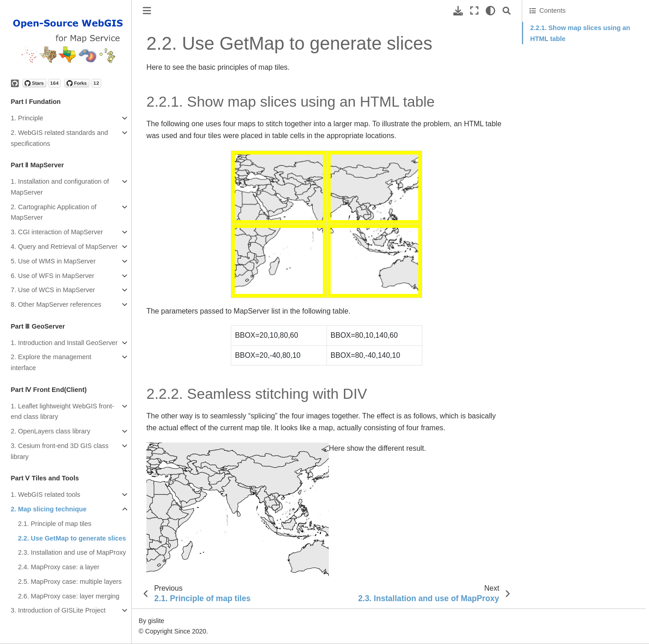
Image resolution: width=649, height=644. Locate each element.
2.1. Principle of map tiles (55, 524)
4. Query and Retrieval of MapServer (64, 247)
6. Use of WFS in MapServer (53, 276)
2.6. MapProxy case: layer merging (69, 596)
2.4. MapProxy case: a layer (59, 567)
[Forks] (83, 83)
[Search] (507, 11)
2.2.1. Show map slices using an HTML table (580, 33)
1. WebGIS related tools (46, 495)
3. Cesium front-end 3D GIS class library (60, 451)
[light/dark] (491, 11)
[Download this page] (458, 11)
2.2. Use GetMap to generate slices (72, 538)
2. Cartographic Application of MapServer (54, 212)
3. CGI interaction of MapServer (57, 232)
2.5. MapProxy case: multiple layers (70, 582)
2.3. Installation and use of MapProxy (72, 552)
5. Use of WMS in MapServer (53, 261)
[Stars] (42, 83)
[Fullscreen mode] (474, 11)
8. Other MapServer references (56, 304)
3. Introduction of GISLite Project (58, 610)
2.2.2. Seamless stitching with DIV (579, 52)
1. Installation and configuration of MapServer (60, 187)
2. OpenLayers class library (51, 431)
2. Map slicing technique (49, 509)
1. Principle (27, 118)
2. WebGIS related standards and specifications (60, 138)
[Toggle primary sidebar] (147, 11)
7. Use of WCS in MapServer (53, 290)
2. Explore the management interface (51, 362)
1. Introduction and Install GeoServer (64, 343)
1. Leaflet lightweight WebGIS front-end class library (63, 412)
